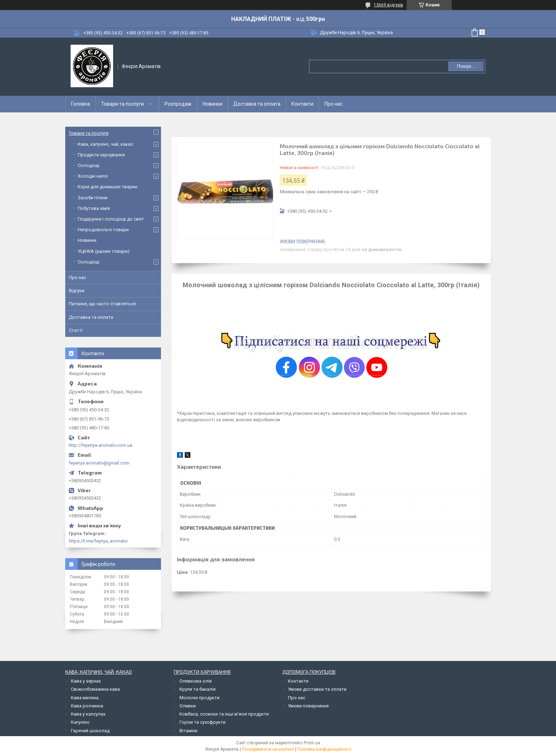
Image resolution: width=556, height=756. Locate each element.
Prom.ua (312, 743)
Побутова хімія (94, 208)
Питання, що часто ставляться (102, 304)
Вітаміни (188, 731)
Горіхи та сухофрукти (202, 722)
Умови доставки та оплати (317, 689)
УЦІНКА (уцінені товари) (104, 251)
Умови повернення (308, 706)
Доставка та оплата (257, 104)
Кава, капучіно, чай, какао (105, 144)
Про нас (333, 104)
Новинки (212, 104)
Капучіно (80, 722)
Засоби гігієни (93, 198)
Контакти (302, 104)
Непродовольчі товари (103, 230)
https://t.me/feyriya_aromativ (98, 541)
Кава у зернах (86, 681)
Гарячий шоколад (90, 731)
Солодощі (88, 165)
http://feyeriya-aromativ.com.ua (101, 445)
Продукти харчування (101, 155)
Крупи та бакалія (198, 689)
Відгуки (77, 291)
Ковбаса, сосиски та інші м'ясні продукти (224, 714)
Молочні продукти (199, 698)
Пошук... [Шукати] (466, 66)
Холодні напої (93, 176)
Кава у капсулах (88, 714)
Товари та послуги (123, 104)
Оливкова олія (196, 681)
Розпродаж (178, 104)
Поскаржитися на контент (268, 749)
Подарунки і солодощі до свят (111, 219)
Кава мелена (85, 698)
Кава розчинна (87, 706)
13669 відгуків (388, 5)
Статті (76, 330)
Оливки (188, 706)
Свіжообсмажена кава (95, 689)
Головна (80, 104)
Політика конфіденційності (324, 749)
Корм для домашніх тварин (107, 187)
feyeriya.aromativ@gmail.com (99, 463)
